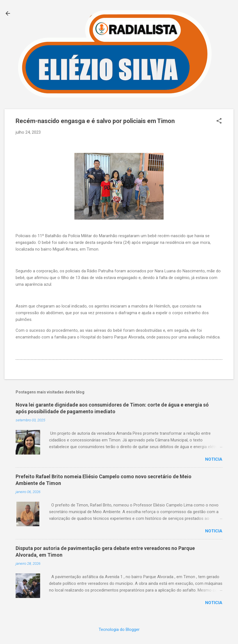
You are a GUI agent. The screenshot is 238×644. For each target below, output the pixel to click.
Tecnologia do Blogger (119, 629)
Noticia (214, 459)
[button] (219, 121)
